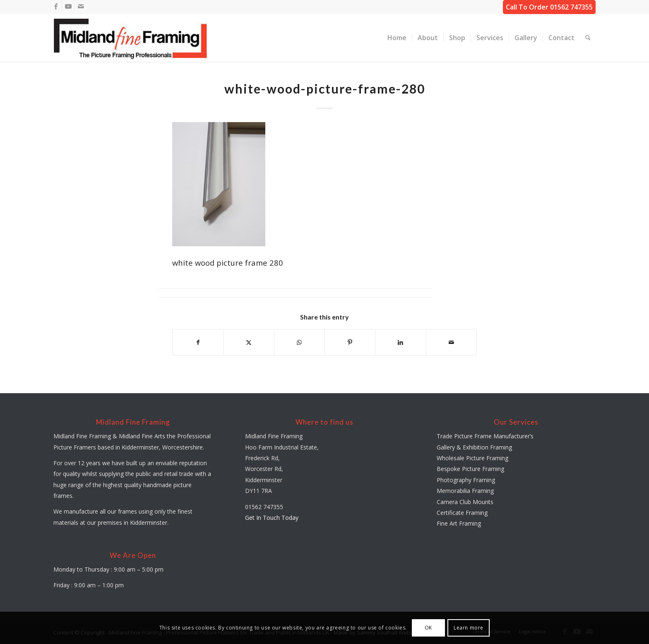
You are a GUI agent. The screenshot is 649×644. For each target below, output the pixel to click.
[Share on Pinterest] (350, 342)
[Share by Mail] (451, 342)
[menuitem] (397, 38)
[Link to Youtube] (68, 6)
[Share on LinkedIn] (400, 342)
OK (428, 628)
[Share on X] (249, 342)
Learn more (469, 628)
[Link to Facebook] (56, 6)
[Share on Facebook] (198, 342)
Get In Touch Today (272, 518)
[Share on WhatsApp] (299, 342)
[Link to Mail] (81, 6)
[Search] (588, 38)
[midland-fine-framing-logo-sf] (131, 38)
